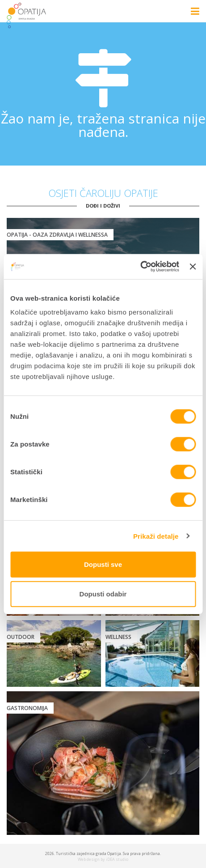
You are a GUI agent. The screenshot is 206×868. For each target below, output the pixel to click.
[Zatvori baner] (193, 267)
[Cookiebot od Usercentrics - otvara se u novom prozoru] (140, 267)
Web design (89, 859)
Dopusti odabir (103, 594)
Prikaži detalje (156, 536)
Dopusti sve (103, 564)
